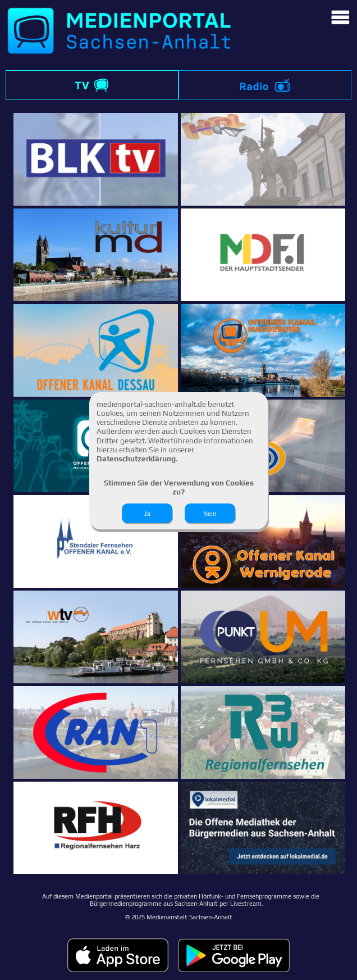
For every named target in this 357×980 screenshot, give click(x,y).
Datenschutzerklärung (136, 459)
